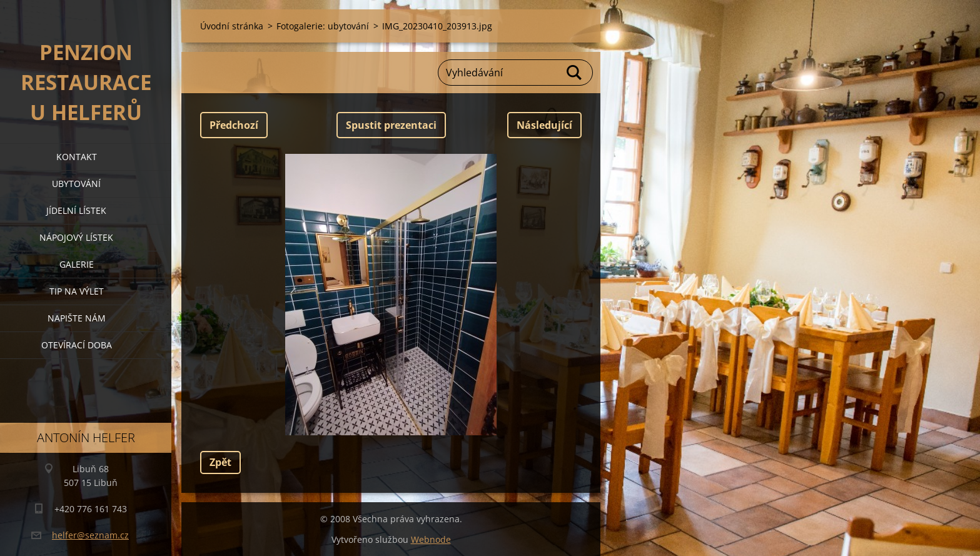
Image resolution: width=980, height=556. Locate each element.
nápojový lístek (76, 237)
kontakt (77, 157)
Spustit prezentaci (391, 125)
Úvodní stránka (232, 26)
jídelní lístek (76, 210)
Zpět (220, 462)
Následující (544, 125)
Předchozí (234, 125)
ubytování (76, 184)
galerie (77, 264)
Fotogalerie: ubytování (323, 26)
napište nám (77, 318)
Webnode (431, 539)
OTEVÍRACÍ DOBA (77, 345)
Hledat (575, 73)
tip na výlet (77, 291)
